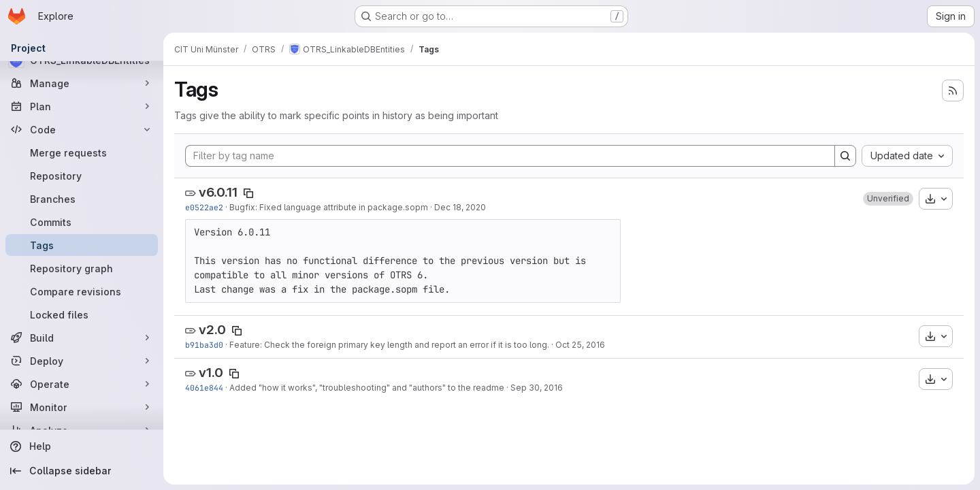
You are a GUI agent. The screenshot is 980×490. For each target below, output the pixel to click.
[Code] (82, 129)
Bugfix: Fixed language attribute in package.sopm (329, 207)
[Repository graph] (82, 268)
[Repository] (82, 176)
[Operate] (82, 384)
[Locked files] (82, 314)
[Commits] (82, 222)
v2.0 (212, 330)
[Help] (82, 446)
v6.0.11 (218, 192)
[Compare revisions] (82, 291)
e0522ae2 (204, 207)
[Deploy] (82, 361)
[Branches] (82, 199)
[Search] (845, 156)
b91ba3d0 (204, 345)
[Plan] (82, 106)
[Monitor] (82, 407)
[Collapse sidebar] (82, 471)
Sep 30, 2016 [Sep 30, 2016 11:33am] (537, 388)
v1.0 (211, 373)
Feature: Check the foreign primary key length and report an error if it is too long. (389, 345)
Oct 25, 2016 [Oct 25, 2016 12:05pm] (580, 345)
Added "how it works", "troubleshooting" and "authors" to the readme (367, 388)
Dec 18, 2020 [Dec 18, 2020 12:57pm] (460, 207)
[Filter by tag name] (510, 156)
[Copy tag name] (248, 193)
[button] (888, 199)
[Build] (82, 338)
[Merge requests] (82, 152)
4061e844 (204, 388)
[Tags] (82, 245)
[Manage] (82, 83)
